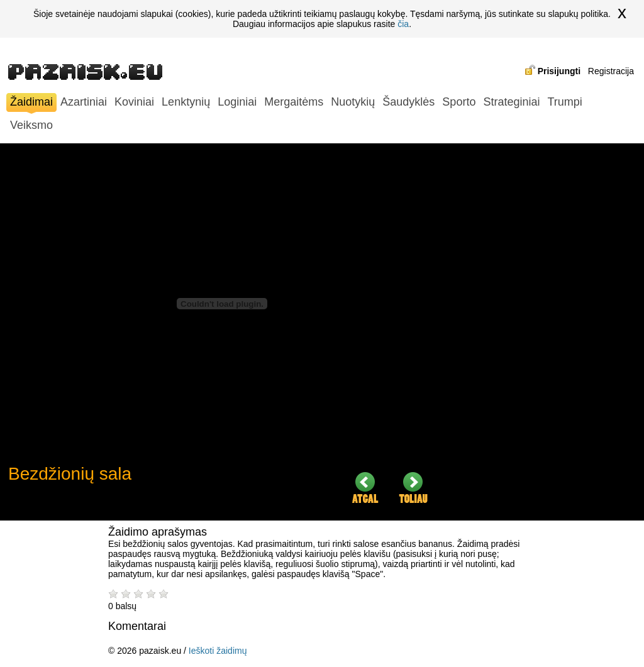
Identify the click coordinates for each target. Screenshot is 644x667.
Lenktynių (186, 102)
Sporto (459, 102)
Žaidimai (31, 103)
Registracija (611, 71)
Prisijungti (559, 71)
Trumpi (564, 102)
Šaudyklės (408, 102)
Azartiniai (84, 102)
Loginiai (237, 102)
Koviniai (134, 102)
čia (403, 24)
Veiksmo (31, 125)
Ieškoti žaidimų (218, 651)
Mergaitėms (294, 102)
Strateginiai (511, 102)
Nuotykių (353, 102)
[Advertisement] (543, 332)
